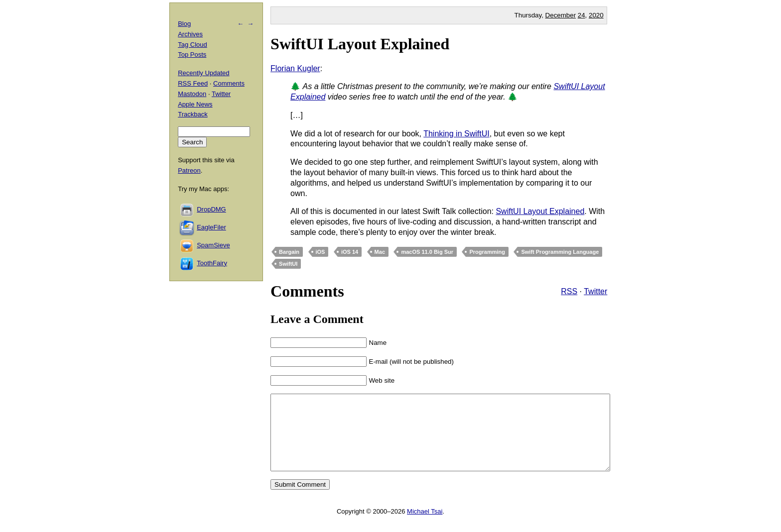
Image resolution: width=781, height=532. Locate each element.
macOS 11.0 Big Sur (427, 252)
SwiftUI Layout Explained (360, 44)
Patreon (189, 170)
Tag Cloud (193, 45)
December (561, 15)
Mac (380, 252)
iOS (321, 252)
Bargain (289, 252)
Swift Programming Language (560, 252)
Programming (487, 252)
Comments (229, 83)
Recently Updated (203, 73)
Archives (190, 34)
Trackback (193, 114)
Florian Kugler (295, 68)
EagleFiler (211, 227)
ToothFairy (212, 263)
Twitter (595, 291)
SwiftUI (288, 264)
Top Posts (192, 54)
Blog (184, 24)
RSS (569, 291)
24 (582, 15)
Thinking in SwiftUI (456, 134)
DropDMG (211, 209)
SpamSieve (213, 245)
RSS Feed (193, 83)
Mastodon (192, 94)
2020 (596, 15)
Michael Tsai (425, 526)
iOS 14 (350, 252)
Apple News (195, 104)
